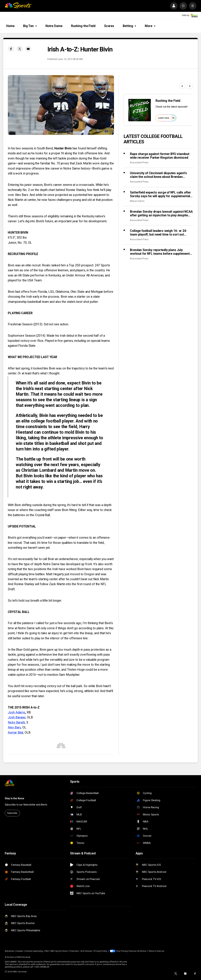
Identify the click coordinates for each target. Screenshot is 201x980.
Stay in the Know (14, 798)
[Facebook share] (11, 49)
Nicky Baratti (16, 722)
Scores (109, 26)
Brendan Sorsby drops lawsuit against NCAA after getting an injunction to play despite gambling (161, 213)
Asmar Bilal (15, 733)
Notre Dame (54, 26)
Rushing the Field (83, 26)
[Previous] (182, 86)
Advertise (9, 951)
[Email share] (28, 49)
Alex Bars (14, 727)
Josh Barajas (17, 717)
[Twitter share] (20, 49)
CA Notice (142, 951)
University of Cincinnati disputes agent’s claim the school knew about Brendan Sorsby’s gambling (158, 175)
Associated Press (139, 163)
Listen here (167, 118)
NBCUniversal (24, 957)
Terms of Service (156, 951)
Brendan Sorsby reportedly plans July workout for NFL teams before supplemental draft (161, 252)
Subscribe (12, 813)
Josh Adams (16, 712)
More (150, 26)
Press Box (74, 951)
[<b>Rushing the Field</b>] (140, 110)
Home (10, 26)
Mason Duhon (137, 201)
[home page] (18, 6)
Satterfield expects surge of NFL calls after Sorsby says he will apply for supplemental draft (160, 194)
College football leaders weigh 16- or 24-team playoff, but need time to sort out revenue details (158, 233)
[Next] (190, 86)
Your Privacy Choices (126, 951)
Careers (19, 951)
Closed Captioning (34, 951)
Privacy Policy (101, 951)
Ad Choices (86, 951)
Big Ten (30, 26)
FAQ (47, 951)
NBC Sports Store (59, 951)
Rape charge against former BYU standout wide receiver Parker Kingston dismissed (160, 156)
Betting (129, 26)
